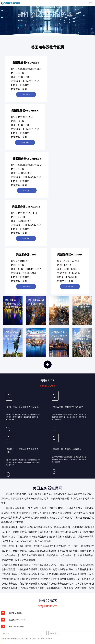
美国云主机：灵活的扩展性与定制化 (23, 407)
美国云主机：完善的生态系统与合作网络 (23, 451)
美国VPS (58, 494)
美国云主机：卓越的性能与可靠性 (68, 407)
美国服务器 (11, 508)
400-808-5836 (19, 627)
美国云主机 (32, 546)
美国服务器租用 (14, 494)
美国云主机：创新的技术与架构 (67, 449)
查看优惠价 (26, 94)
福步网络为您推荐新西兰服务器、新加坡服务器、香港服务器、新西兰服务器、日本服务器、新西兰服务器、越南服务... (23, 417)
